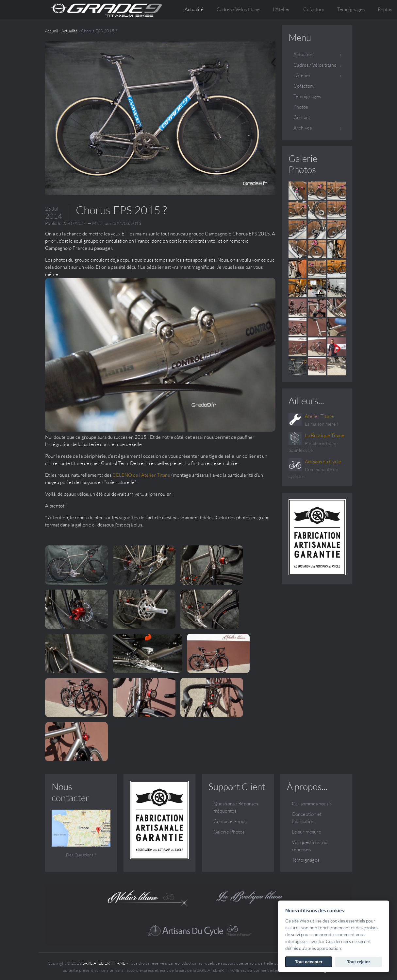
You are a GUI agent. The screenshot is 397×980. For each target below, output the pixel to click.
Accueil (52, 31)
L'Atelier (302, 75)
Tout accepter (309, 962)
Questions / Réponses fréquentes (236, 807)
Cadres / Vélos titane (315, 65)
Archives (303, 128)
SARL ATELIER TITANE (104, 963)
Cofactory (314, 9)
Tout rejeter (359, 962)
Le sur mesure (306, 831)
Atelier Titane (319, 416)
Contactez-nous (230, 821)
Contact (302, 117)
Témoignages (351, 9)
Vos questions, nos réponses (311, 845)
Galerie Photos (303, 164)
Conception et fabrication (307, 817)
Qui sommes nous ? (312, 803)
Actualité (194, 9)
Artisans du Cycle (323, 462)
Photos (301, 107)
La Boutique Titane (325, 435)
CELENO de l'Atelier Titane (141, 475)
